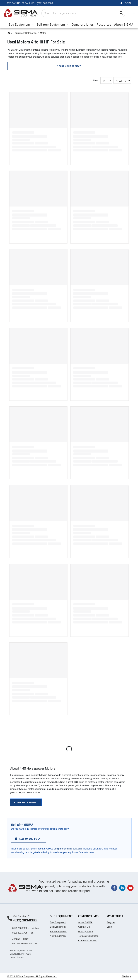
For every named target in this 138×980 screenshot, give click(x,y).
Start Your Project (69, 66)
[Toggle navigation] (134, 13)
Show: (96, 80)
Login (110, 927)
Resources (104, 24)
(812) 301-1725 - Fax (23, 933)
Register (111, 922)
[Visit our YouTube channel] (130, 887)
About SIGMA (85, 922)
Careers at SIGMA (88, 941)
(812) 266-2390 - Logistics (25, 928)
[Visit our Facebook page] (114, 887)
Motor (43, 33)
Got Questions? (21, 916)
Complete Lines (83, 24)
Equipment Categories (25, 33)
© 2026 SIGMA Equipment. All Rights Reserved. (32, 976)
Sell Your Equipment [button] (51, 24)
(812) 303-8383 (25, 920)
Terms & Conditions (88, 936)
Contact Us (84, 927)
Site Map (126, 976)
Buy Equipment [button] (20, 24)
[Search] (121, 13)
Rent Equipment (58, 931)
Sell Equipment (58, 927)
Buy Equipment (58, 922)
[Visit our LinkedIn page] (122, 887)
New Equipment (58, 936)
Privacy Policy (85, 931)
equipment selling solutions (68, 849)
